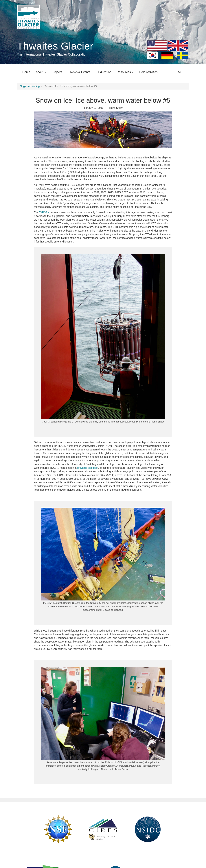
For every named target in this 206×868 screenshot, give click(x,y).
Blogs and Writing (30, 86)
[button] (103, 130)
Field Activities (148, 72)
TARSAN (44, 212)
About (41, 72)
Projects (58, 72)
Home (26, 72)
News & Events (81, 72)
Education (105, 72)
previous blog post (88, 468)
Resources (125, 72)
